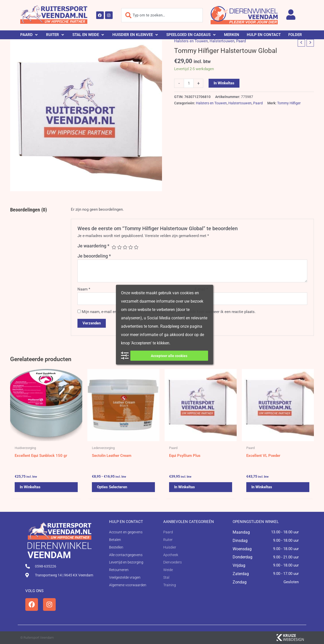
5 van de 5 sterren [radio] (136, 247)
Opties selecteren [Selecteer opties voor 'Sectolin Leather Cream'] (112, 487)
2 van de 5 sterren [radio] (119, 247)
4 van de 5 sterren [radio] (131, 247)
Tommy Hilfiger (289, 103)
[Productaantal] (189, 83)
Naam (84, 289)
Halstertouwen (222, 41)
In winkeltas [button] (30, 487)
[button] (29, 35)
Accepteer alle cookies (169, 356)
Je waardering (93, 246)
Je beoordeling (94, 256)
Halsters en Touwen (191, 41)
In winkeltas (224, 83)
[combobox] (162, 15)
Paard (241, 41)
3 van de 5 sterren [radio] (125, 247)
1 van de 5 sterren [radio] (114, 247)
